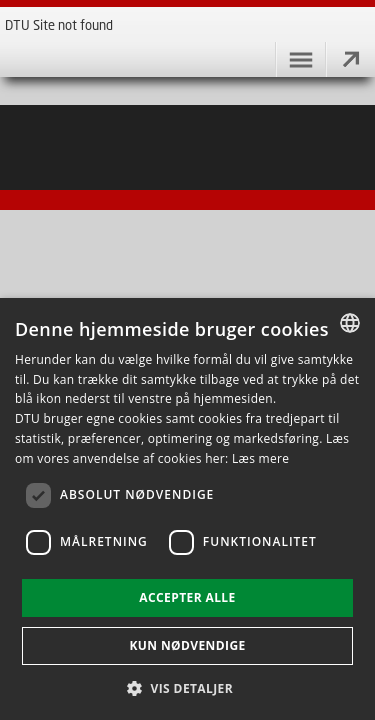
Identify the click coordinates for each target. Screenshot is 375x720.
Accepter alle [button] (187, 597)
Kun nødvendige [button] (187, 645)
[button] (187, 687)
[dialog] (187, 509)
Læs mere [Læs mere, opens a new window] (260, 458)
